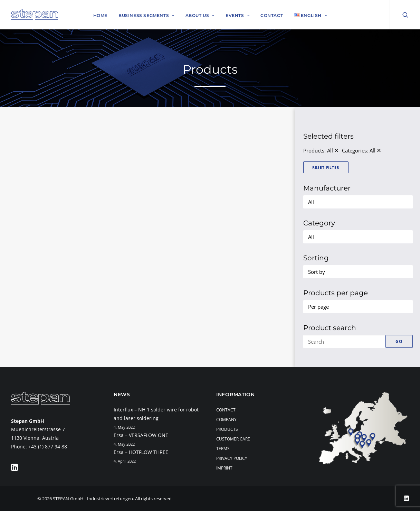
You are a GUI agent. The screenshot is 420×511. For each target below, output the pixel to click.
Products (227, 429)
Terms (223, 449)
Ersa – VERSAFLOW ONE (141, 435)
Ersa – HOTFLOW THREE (141, 452)
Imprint (224, 468)
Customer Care (233, 439)
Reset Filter (326, 167)
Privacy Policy (232, 458)
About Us (200, 15)
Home (100, 15)
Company (226, 420)
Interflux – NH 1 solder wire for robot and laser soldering (156, 414)
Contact (272, 15)
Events (237, 15)
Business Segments (146, 15)
